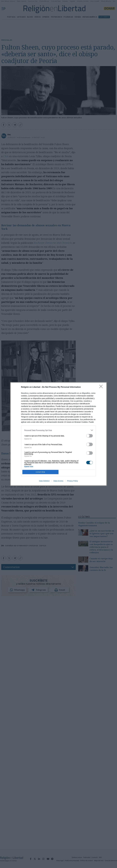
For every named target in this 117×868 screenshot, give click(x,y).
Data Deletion (44, 481)
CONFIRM (40, 472)
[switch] (89, 436)
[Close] (102, 387)
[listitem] (58, 430)
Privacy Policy (73, 481)
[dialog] (58, 434)
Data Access (58, 481)
